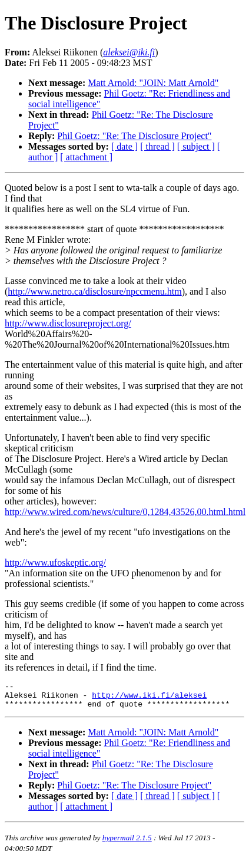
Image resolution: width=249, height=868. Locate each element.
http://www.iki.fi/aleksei (149, 698)
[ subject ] (196, 146)
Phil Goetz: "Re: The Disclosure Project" (134, 136)
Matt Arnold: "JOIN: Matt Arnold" (153, 83)
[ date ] (124, 146)
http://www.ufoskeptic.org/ (55, 562)
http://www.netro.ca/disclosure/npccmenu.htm (94, 291)
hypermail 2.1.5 (127, 843)
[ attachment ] (86, 157)
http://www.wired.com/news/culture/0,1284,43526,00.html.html (125, 512)
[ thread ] (157, 146)
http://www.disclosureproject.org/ (68, 323)
